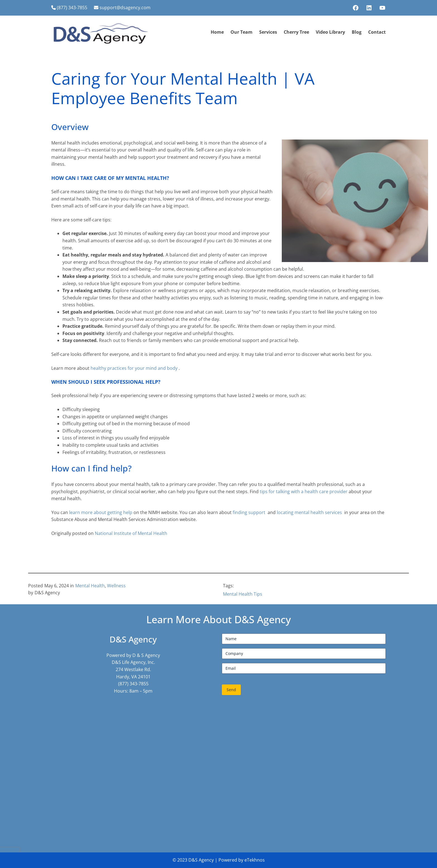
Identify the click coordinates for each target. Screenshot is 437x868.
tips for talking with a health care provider (304, 492)
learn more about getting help (101, 512)
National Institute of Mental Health (131, 533)
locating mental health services (310, 512)
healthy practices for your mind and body (135, 368)
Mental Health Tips (243, 594)
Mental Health (90, 586)
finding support (250, 512)
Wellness (116, 586)
